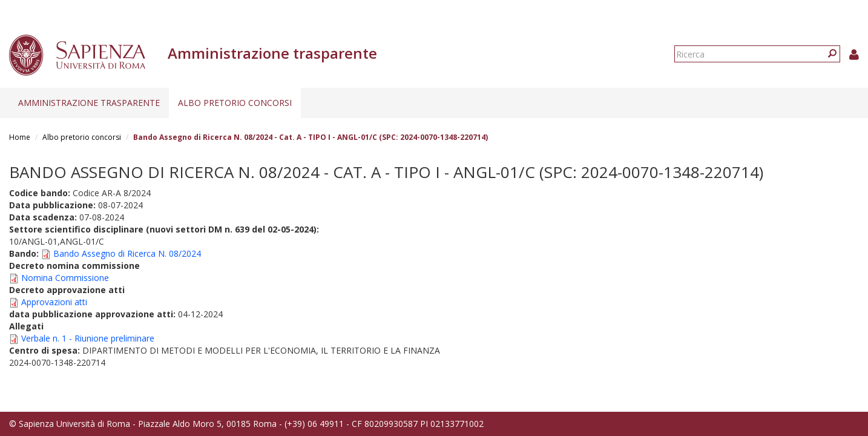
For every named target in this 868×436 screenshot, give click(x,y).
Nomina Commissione (65, 278)
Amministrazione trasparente (89, 103)
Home (20, 137)
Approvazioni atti (54, 302)
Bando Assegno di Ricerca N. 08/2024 (127, 253)
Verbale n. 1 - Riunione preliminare (88, 338)
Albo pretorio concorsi (235, 103)
